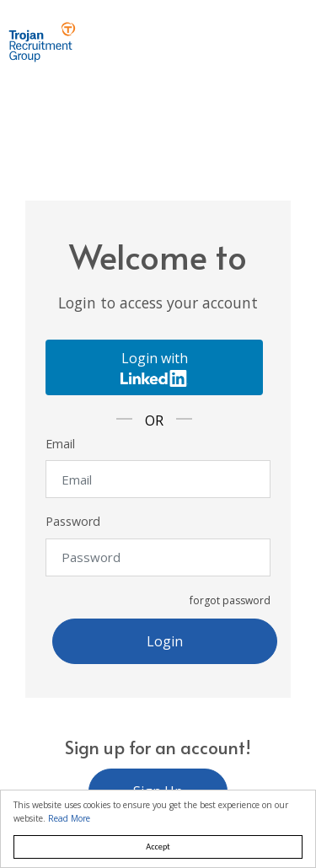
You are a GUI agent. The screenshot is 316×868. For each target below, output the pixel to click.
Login (165, 641)
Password (73, 521)
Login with (154, 368)
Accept (158, 847)
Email (60, 444)
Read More (69, 818)
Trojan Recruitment (42, 42)
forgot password (230, 600)
